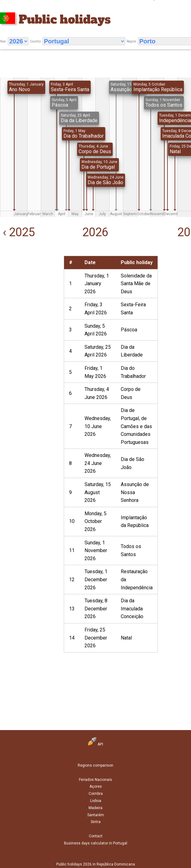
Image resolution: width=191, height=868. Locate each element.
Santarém (96, 815)
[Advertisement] (28, 279)
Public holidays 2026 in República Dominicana (96, 864)
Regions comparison (95, 765)
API (95, 744)
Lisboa (96, 801)
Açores (96, 786)
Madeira (95, 808)
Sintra (96, 822)
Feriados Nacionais (95, 780)
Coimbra (96, 794)
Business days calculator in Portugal (96, 843)
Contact (96, 836)
